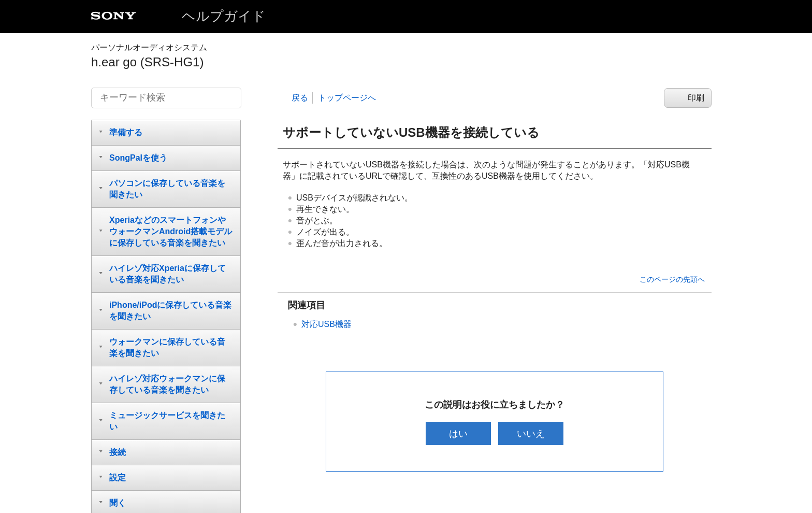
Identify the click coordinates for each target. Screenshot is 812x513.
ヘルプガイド (224, 16)
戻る (300, 98)
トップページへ (347, 98)
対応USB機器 (327, 324)
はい (457, 433)
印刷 (696, 98)
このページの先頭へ (672, 279)
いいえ (532, 433)
